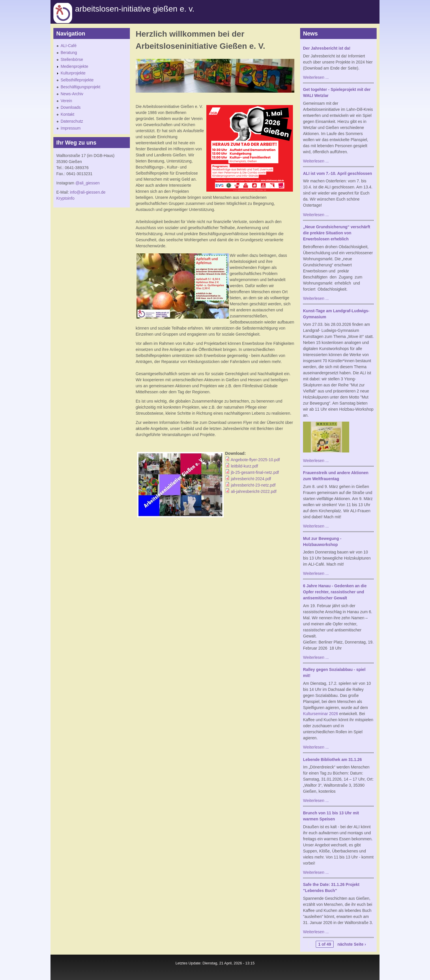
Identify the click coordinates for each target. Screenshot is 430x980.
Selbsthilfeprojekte (77, 80)
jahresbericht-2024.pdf (251, 479)
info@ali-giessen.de (88, 192)
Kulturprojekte (73, 73)
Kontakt (67, 114)
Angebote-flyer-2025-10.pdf (255, 460)
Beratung (69, 53)
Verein (66, 101)
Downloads (71, 107)
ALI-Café (69, 46)
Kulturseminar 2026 (320, 714)
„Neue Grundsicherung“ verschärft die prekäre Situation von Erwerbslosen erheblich (337, 233)
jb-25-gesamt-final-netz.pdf (255, 472)
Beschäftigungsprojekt (81, 87)
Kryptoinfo (65, 198)
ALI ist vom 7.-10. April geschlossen (338, 173)
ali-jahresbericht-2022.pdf (254, 491)
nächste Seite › (352, 944)
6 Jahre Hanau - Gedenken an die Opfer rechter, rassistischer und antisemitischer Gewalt (335, 592)
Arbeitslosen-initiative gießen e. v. (135, 9)
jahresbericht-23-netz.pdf (253, 485)
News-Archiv (72, 94)
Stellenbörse (72, 59)
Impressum (71, 128)
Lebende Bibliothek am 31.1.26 (332, 760)
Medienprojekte (74, 66)
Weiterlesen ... (316, 77)
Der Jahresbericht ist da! (327, 48)
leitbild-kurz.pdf (244, 466)
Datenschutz (72, 121)
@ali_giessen (87, 183)
